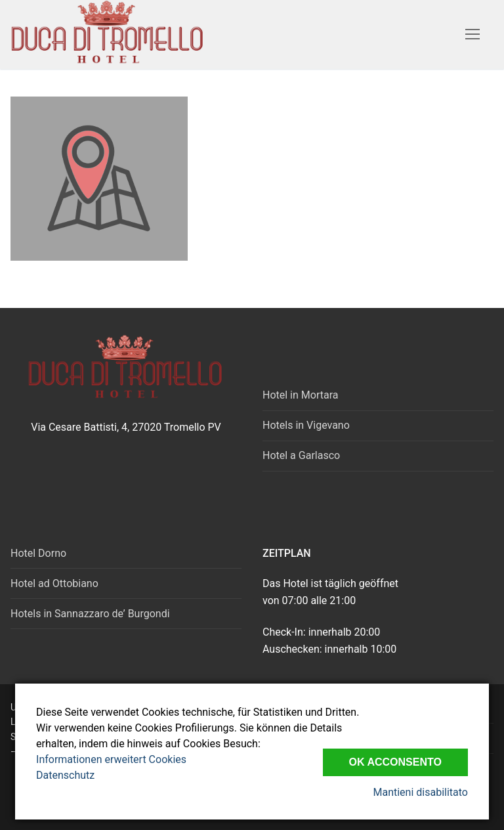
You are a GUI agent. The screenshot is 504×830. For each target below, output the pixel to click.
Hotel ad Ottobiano (54, 583)
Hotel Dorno (38, 553)
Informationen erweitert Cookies (111, 759)
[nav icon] (472, 35)
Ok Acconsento (395, 762)
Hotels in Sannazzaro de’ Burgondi (90, 614)
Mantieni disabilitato (420, 792)
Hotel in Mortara (300, 395)
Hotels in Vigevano (306, 425)
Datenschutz (65, 775)
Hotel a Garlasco (301, 455)
